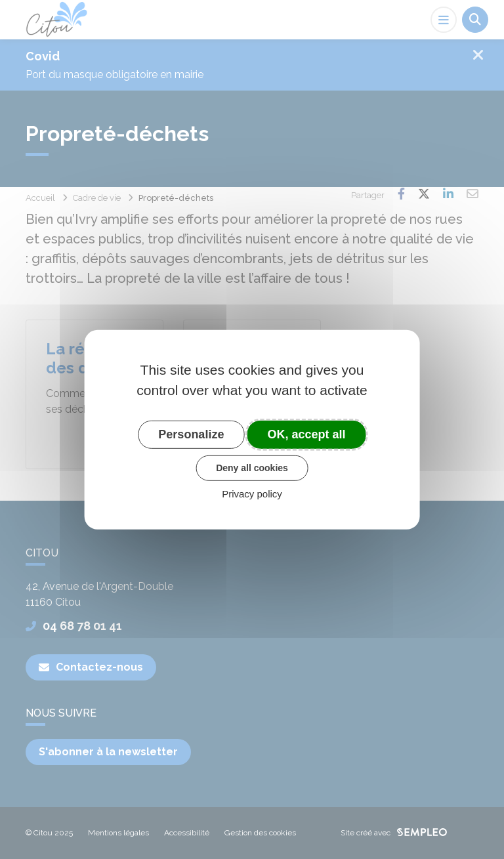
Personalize (191, 434)
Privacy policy (252, 494)
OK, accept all (307, 434)
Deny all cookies (252, 468)
